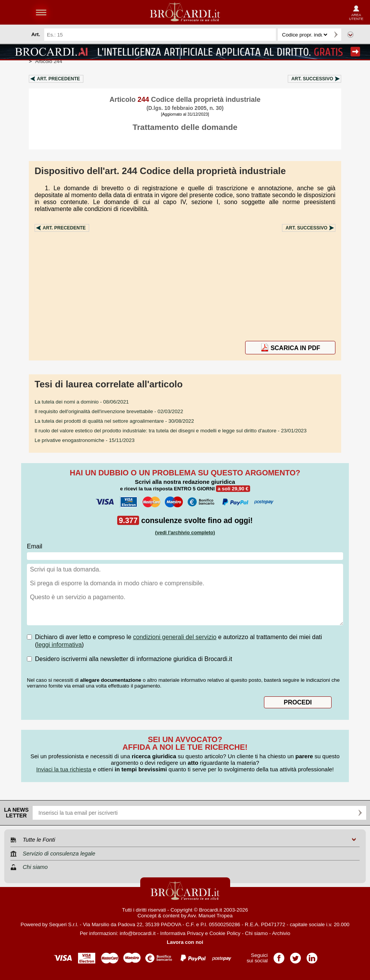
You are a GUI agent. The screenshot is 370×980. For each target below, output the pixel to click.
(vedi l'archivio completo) (185, 532)
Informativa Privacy (182, 933)
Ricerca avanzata (350, 35)
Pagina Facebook (279, 956)
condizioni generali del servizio (175, 637)
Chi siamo (256, 933)
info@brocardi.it (138, 933)
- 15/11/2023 (85, 440)
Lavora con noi (185, 942)
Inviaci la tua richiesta (64, 769)
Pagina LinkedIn (312, 956)
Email (35, 546)
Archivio (281, 933)
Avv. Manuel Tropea (210, 916)
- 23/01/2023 (171, 431)
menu (41, 12)
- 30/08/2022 (114, 421)
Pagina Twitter (295, 956)
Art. (58, 79)
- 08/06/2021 (82, 402)
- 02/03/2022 (109, 411)
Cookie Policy (225, 933)
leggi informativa (59, 645)
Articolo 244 (49, 61)
